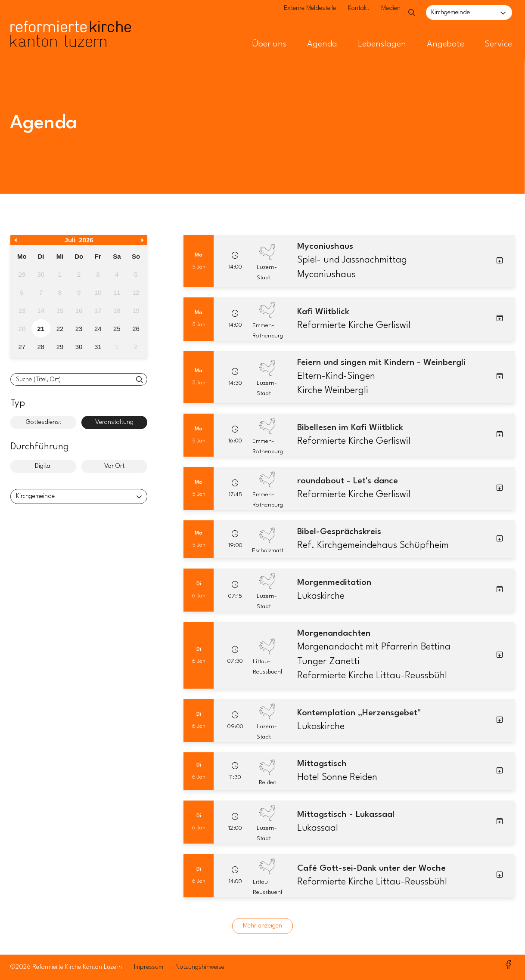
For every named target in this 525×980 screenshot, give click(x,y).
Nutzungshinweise (200, 967)
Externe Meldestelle (297, 13)
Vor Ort (114, 466)
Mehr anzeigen (262, 926)
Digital (43, 466)
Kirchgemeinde (450, 13)
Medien (377, 13)
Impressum (149, 967)
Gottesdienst (43, 422)
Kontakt (345, 13)
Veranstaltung (114, 422)
